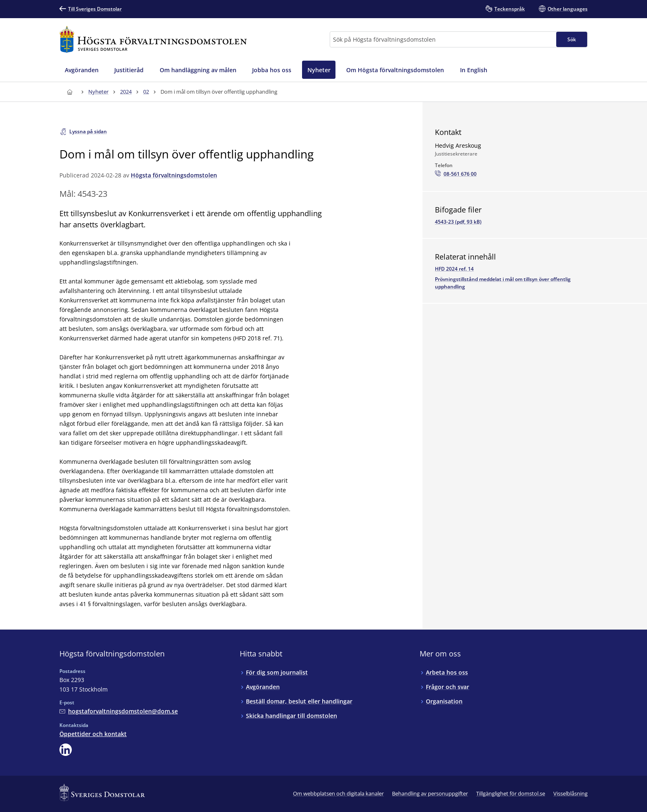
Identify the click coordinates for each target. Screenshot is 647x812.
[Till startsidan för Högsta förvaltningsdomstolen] (153, 39)
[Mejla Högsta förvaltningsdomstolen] (119, 711)
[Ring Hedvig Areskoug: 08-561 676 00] (456, 174)
